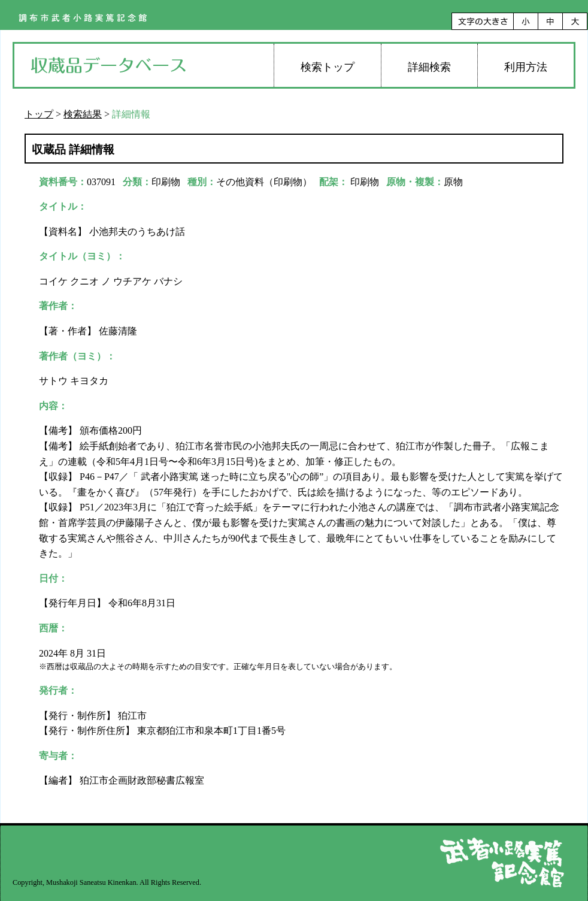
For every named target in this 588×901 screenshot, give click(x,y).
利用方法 (526, 67)
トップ (39, 114)
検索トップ (328, 67)
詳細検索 (429, 67)
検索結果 (83, 114)
